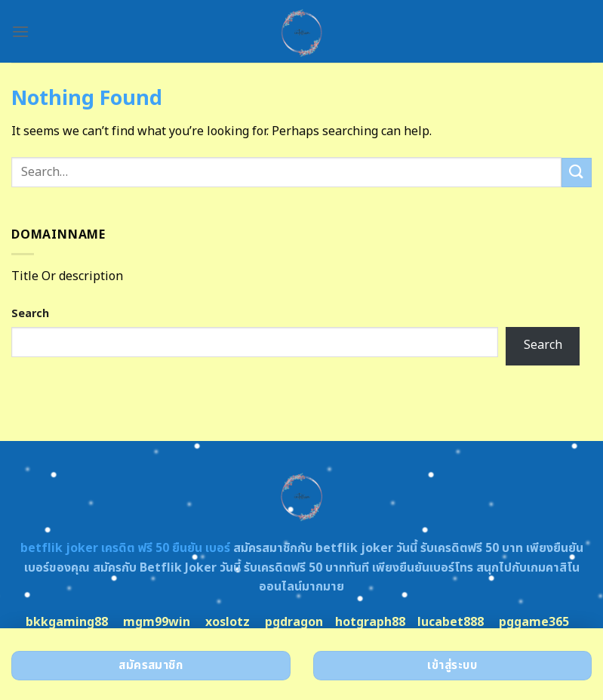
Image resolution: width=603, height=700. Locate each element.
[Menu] (20, 31)
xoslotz (228, 622)
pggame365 (534, 622)
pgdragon (294, 622)
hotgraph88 (370, 622)
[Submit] (577, 173)
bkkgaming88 (67, 622)
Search (30, 314)
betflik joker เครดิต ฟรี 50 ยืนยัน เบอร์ (125, 548)
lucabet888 (451, 622)
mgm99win (157, 622)
